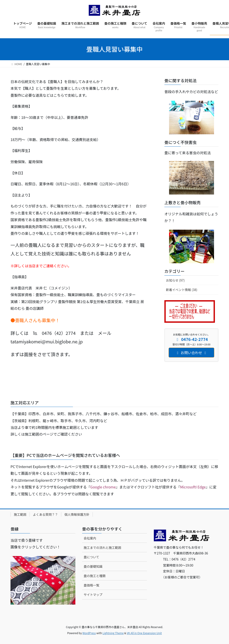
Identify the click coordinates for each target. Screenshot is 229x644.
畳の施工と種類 (95, 576)
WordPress (89, 633)
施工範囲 (20, 514)
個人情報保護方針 (77, 514)
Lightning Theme (113, 633)
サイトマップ (93, 595)
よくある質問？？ (45, 514)
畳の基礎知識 (93, 566)
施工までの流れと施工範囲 (102, 548)
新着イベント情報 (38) (182, 290)
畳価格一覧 (91, 585)
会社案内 (90, 538)
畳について (91, 557)
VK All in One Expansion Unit (144, 633)
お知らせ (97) (175, 280)
